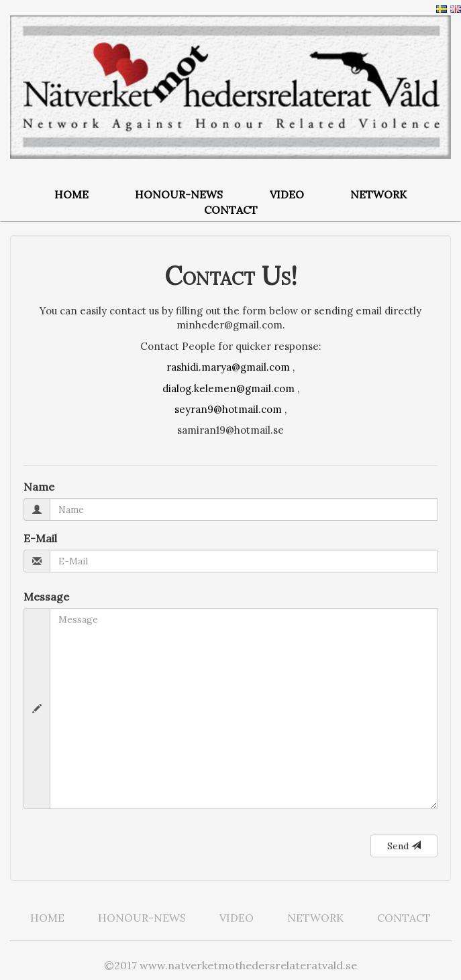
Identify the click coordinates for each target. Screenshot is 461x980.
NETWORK (378, 194)
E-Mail (40, 538)
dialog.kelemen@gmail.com (228, 388)
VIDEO (287, 194)
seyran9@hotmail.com (228, 409)
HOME (71, 194)
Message (46, 597)
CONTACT (231, 210)
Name (39, 487)
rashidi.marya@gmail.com (228, 367)
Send (404, 846)
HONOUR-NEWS (179, 194)
